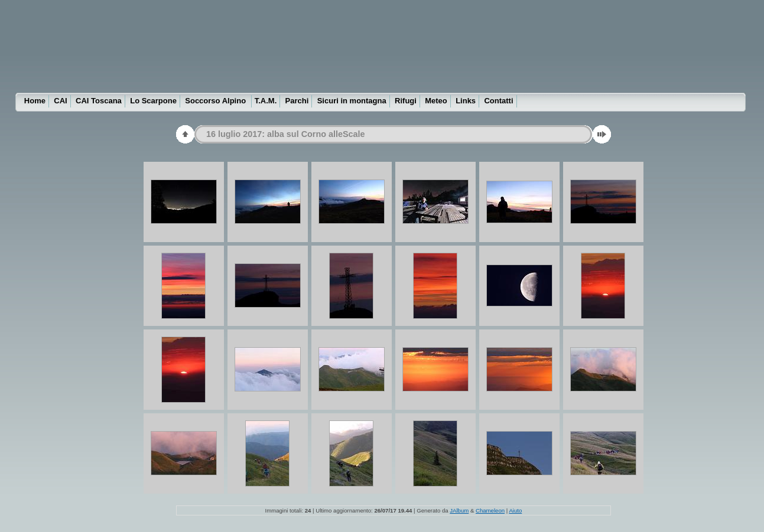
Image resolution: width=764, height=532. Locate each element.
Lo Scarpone (153, 101)
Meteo (436, 101)
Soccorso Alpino (216, 101)
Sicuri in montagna (352, 101)
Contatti (498, 101)
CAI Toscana (99, 101)
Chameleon (490, 510)
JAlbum (459, 510)
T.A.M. (266, 101)
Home (35, 101)
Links (466, 101)
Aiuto (515, 510)
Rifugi (406, 101)
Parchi (297, 101)
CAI (60, 101)
